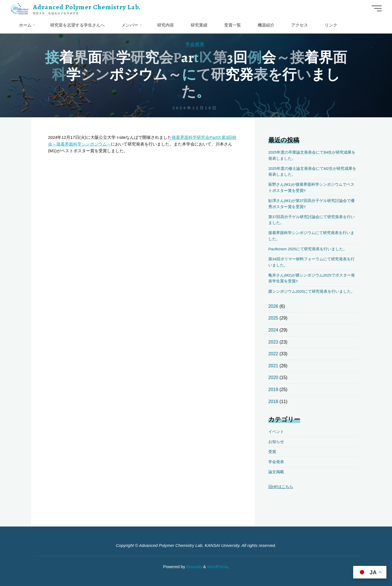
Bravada (193, 567)
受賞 (272, 452)
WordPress (217, 567)
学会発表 (195, 44)
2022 (273, 354)
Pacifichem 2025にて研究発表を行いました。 (308, 249)
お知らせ (276, 442)
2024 (273, 330)
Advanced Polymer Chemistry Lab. (87, 7)
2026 (273, 306)
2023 (273, 342)
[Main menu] (377, 8)
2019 (273, 390)
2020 (273, 377)
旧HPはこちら (281, 487)
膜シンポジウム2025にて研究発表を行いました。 (312, 291)
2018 (273, 402)
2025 (273, 318)
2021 (273, 366)
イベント (276, 432)
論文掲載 (276, 472)
